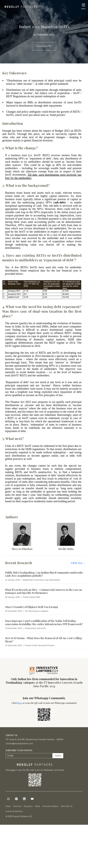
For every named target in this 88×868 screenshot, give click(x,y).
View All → (78, 563)
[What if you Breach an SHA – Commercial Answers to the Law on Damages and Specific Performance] (45, 593)
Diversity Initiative (50, 806)
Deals (8, 806)
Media (38, 806)
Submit (58, 756)
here (19, 703)
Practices (17, 806)
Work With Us (67, 806)
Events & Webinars (14, 811)
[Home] (20, 6)
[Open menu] (83, 6)
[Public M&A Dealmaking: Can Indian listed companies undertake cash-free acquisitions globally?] (45, 576)
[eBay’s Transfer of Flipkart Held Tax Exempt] (45, 609)
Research (28, 806)
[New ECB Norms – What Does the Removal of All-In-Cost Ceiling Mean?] (45, 642)
